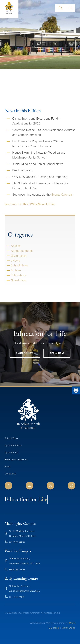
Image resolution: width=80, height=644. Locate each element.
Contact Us (10, 474)
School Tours (11, 438)
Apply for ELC (12, 452)
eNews (15, 260)
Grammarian (19, 256)
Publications (19, 275)
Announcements (22, 251)
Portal (8, 467)
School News (19, 265)
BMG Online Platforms (16, 460)
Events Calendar (62, 195)
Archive (16, 270)
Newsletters (19, 280)
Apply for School (13, 445)
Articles (16, 246)
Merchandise (69, 628)
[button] (60, 8)
